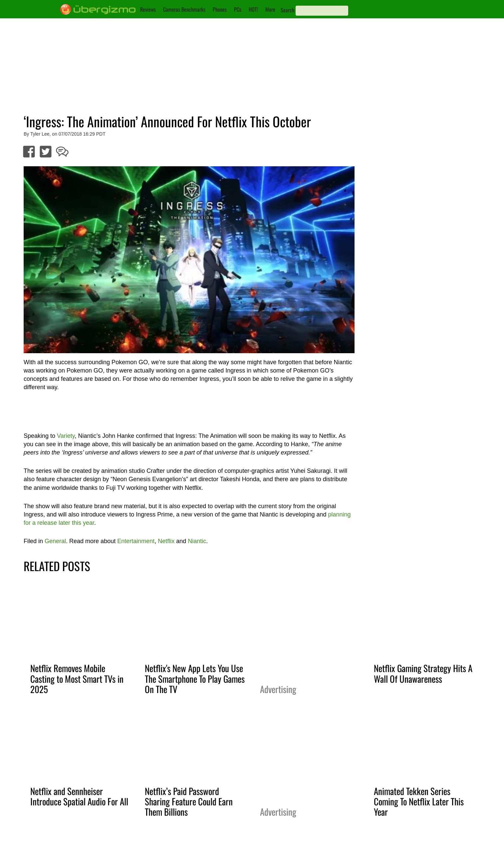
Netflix (166, 541)
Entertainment (136, 541)
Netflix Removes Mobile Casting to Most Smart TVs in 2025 (77, 678)
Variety (66, 436)
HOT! (253, 9)
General (55, 541)
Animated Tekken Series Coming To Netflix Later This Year (419, 801)
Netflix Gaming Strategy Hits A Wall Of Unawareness (423, 673)
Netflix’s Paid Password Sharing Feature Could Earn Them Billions (189, 801)
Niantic (197, 541)
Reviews (148, 9)
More (270, 9)
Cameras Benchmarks (184, 9)
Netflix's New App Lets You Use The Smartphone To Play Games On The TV (195, 678)
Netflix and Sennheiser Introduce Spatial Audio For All (79, 796)
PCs (238, 9)
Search (287, 10)
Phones (220, 9)
